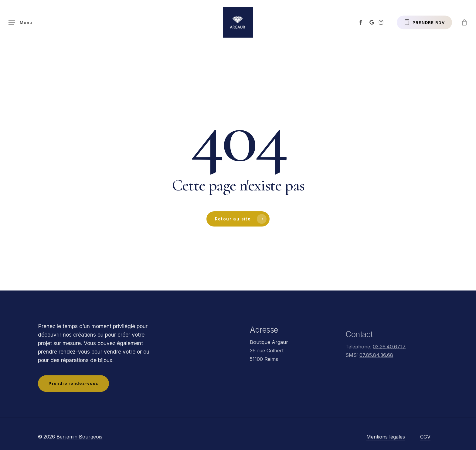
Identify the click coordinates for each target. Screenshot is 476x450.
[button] (20, 23)
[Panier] (464, 22)
